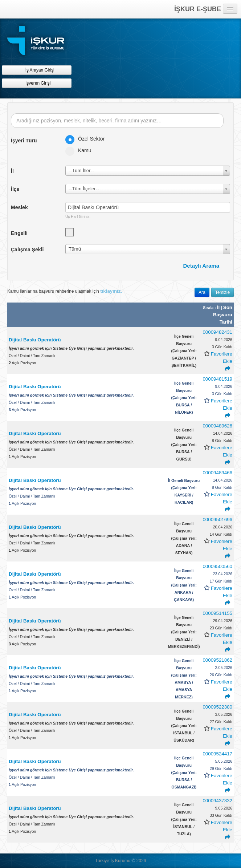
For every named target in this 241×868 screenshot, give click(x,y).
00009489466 (217, 473)
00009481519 (217, 379)
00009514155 (217, 613)
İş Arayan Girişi (36, 70)
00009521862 (217, 660)
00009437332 (217, 801)
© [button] (133, 861)
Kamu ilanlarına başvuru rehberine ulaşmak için (65, 291)
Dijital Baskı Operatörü (35, 340)
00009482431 (217, 332)
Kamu (81, 150)
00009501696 (217, 520)
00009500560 (217, 566)
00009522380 (217, 707)
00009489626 (217, 426)
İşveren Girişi (37, 83)
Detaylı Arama (201, 266)
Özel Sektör (87, 139)
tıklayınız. (111, 291)
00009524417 (217, 754)
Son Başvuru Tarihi (223, 315)
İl (219, 307)
